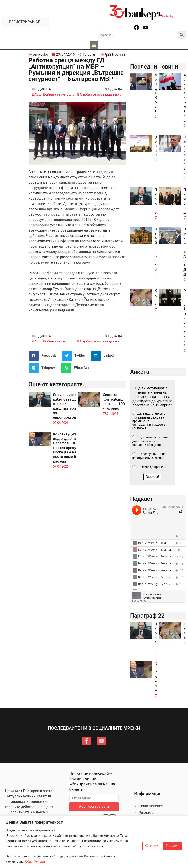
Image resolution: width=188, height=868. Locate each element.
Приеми (173, 846)
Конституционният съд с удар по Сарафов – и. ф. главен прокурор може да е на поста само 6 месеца (70, 447)
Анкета (140, 372)
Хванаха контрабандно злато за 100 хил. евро (115, 401)
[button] (94, 45)
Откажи (152, 846)
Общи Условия (36, 862)
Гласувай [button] (153, 477)
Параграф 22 (147, 616)
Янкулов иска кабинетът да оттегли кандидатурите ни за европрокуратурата (70, 406)
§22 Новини (115, 54)
